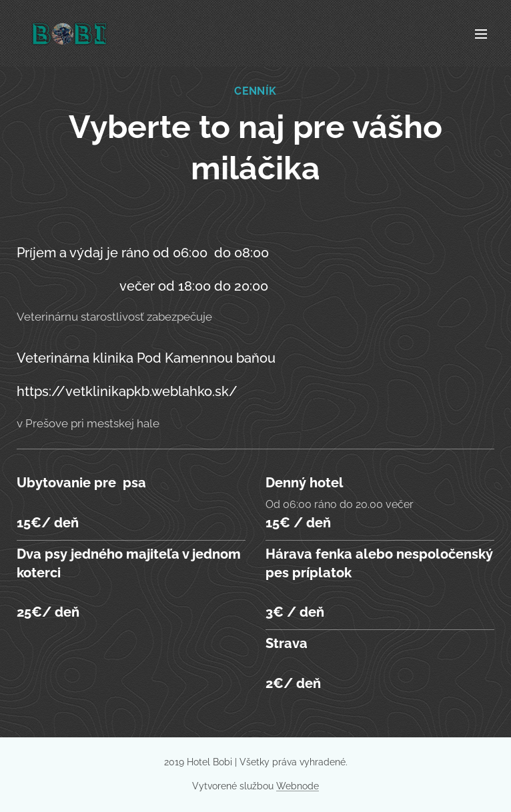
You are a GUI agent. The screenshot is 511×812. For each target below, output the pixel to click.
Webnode (298, 786)
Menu (481, 34)
